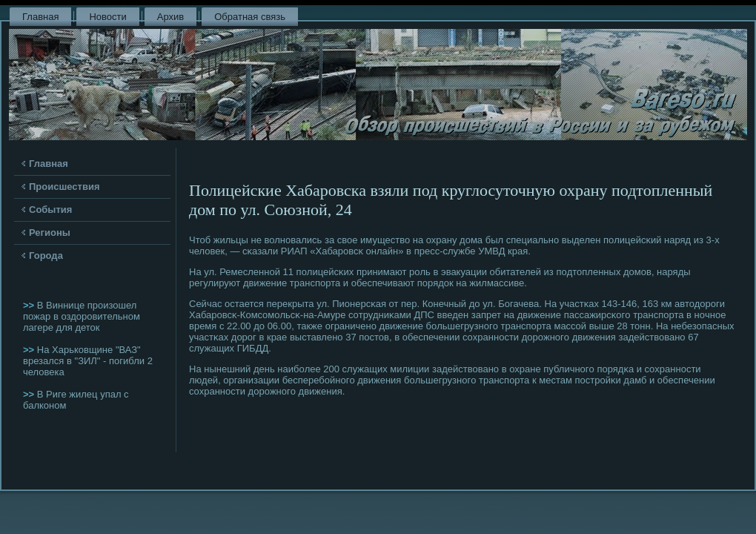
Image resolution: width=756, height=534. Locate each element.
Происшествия (64, 187)
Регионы (50, 233)
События (50, 210)
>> (30, 305)
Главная (40, 17)
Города (46, 256)
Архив (170, 17)
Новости (107, 17)
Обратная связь (250, 17)
